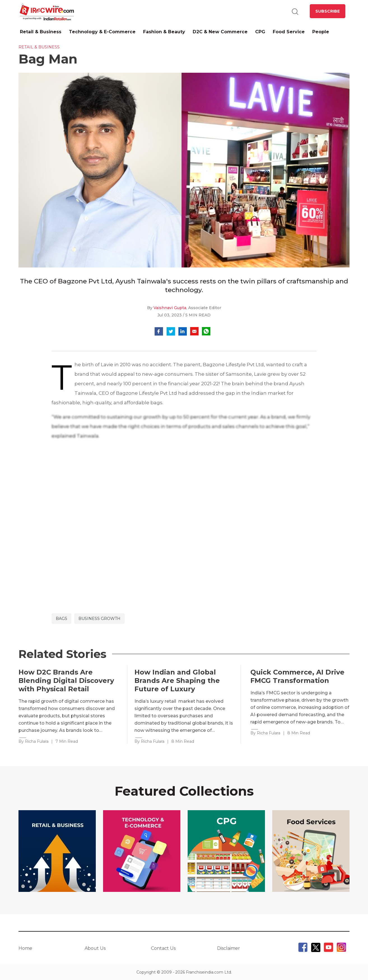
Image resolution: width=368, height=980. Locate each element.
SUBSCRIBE (328, 11)
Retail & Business (41, 32)
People (321, 32)
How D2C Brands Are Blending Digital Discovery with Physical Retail (66, 681)
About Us (95, 948)
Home (25, 948)
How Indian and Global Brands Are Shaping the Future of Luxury (177, 681)
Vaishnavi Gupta (170, 308)
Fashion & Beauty (164, 32)
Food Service (289, 32)
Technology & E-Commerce (102, 32)
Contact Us (163, 948)
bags (61, 619)
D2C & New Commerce (220, 32)
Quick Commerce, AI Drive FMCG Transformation (297, 676)
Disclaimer (229, 948)
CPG (260, 32)
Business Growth (99, 619)
